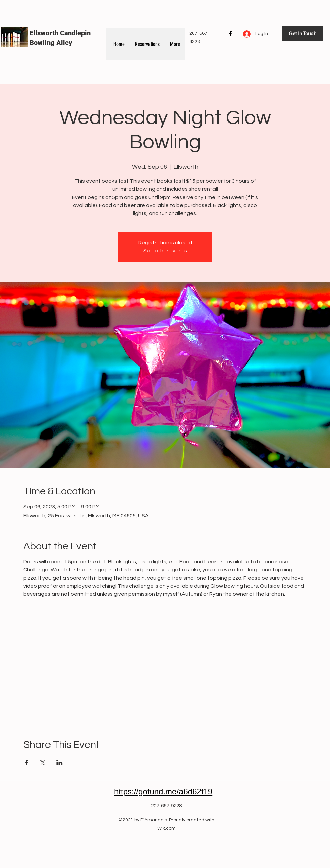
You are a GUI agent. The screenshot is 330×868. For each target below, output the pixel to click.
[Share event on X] (43, 763)
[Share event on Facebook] (26, 763)
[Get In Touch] (302, 33)
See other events (165, 251)
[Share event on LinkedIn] (59, 763)
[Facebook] (230, 34)
